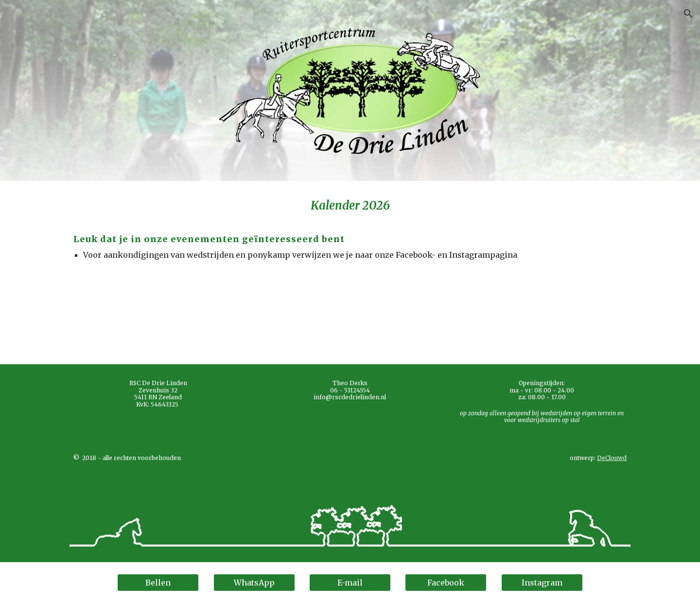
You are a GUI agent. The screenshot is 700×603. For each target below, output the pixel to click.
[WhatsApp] (254, 583)
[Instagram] (542, 583)
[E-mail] (350, 583)
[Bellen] (158, 583)
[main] (350, 273)
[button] (688, 14)
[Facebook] (446, 583)
